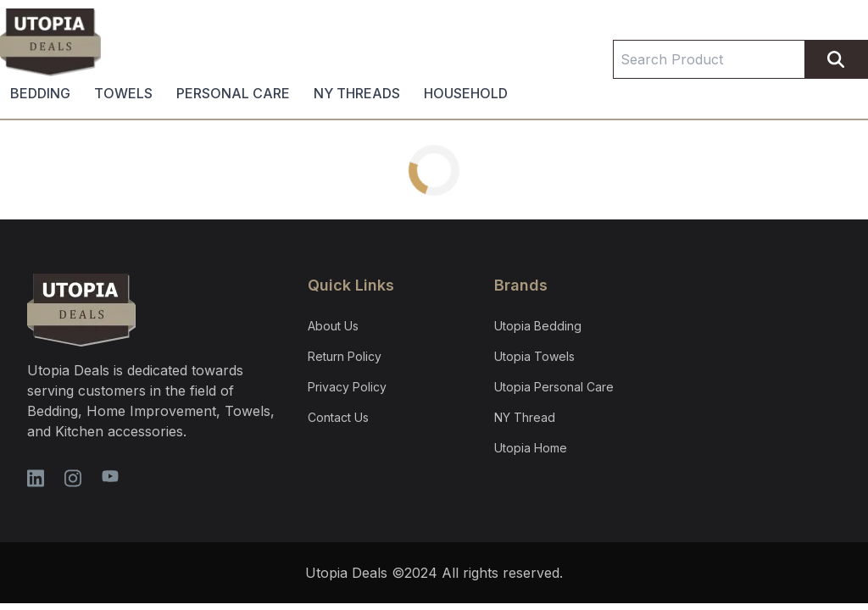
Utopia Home (531, 448)
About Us (333, 326)
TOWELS (123, 93)
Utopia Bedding (538, 326)
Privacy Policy (347, 387)
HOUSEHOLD (466, 93)
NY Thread (525, 417)
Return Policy (345, 356)
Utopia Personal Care (554, 387)
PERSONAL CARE (233, 93)
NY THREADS (357, 93)
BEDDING (40, 93)
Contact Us (338, 417)
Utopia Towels (534, 356)
